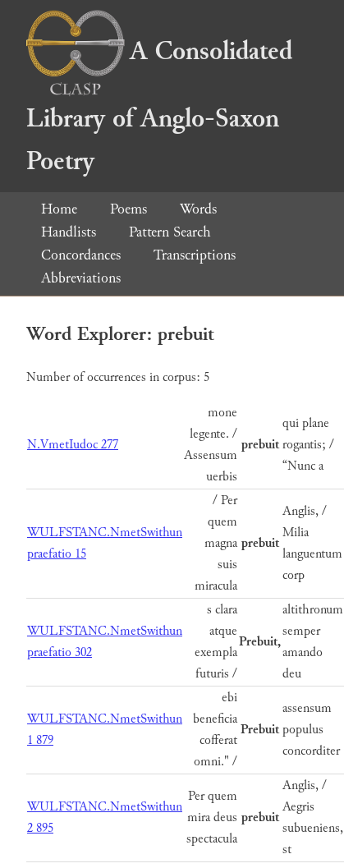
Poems (128, 209)
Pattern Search (170, 232)
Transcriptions (195, 255)
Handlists (69, 232)
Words (198, 209)
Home (59, 209)
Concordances (81, 255)
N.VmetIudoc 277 (73, 445)
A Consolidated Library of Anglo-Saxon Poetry (159, 106)
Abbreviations (81, 278)
